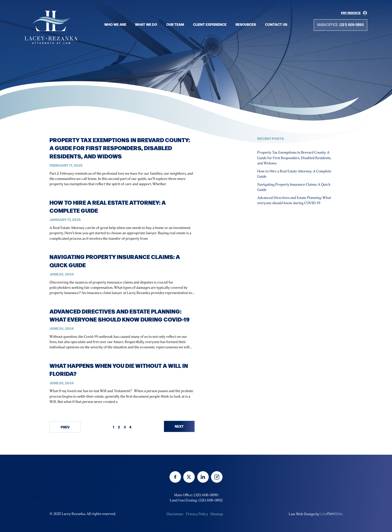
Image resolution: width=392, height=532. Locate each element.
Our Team (175, 24)
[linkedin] (203, 477)
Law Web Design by (304, 514)
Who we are (115, 24)
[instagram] (217, 477)
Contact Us (276, 24)
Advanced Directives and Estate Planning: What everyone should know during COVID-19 (119, 315)
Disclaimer (175, 514)
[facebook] (175, 477)
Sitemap (217, 514)
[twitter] (189, 477)
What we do (146, 24)
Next (179, 426)
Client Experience (210, 24)
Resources (246, 24)
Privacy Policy (197, 514)
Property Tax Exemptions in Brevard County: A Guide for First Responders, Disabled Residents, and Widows (120, 148)
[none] (331, 514)
